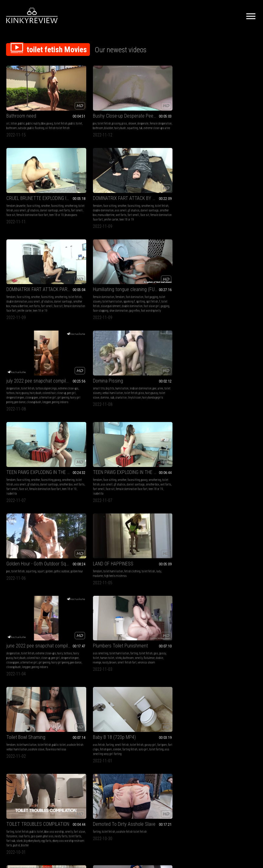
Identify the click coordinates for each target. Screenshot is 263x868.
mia (41, 709)
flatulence (97, 379)
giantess (48, 634)
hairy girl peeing (46, 384)
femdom (139, 111)
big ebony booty (27, 467)
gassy (87, 375)
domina (211, 213)
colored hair (141, 208)
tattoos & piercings (175, 199)
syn (122, 625)
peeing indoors (48, 388)
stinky (118, 375)
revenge (116, 379)
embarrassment (219, 625)
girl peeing (173, 213)
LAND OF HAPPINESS (219, 279)
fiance (36, 643)
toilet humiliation (106, 203)
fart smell (182, 120)
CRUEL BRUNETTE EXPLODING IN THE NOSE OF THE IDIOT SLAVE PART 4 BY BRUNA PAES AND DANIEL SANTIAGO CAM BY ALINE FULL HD (164, 103)
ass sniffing (222, 454)
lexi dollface (219, 639)
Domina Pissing (214, 191)
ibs (55, 551)
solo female (23, 639)
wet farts (169, 120)
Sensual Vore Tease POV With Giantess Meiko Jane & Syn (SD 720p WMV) (100, 618)
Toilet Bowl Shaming (154, 363)
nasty (124, 379)
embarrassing (240, 634)
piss (102, 111)
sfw (228, 634)
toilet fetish (82, 111)
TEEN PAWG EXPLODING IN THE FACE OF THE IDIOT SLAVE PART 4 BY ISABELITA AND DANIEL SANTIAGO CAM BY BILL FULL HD (100, 279)
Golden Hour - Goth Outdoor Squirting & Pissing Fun (164, 279)
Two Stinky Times (152, 530)
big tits (216, 199)
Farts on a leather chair (158, 446)
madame (218, 292)
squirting (159, 287)
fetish (74, 537)
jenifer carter (239, 129)
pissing (94, 111)
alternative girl (157, 213)
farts (138, 458)
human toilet (106, 375)
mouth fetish (92, 625)
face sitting (162, 111)
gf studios (213, 120)
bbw (43, 111)
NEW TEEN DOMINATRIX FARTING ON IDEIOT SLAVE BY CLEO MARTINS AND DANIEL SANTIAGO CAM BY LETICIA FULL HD (100, 701)
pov (72, 111)
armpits (26, 709)
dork (251, 634)
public (22, 111)
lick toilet (211, 643)
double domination (238, 116)
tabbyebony (155, 458)
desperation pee (178, 208)
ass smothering (218, 537)
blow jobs (47, 625)
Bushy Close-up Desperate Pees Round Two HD (100, 103)
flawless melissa (153, 379)
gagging (75, 217)
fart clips (228, 375)
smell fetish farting (50, 546)
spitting (77, 208)
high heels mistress (236, 292)
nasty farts (36, 463)
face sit (139, 125)
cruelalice (227, 213)
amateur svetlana (118, 542)
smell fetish (228, 370)
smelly (86, 379)
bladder (110, 116)
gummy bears (38, 639)
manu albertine (208, 125)
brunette (150, 111)
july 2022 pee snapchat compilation (164, 191)
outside (45, 116)
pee (215, 203)
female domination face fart (161, 125)
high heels (84, 537)
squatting (76, 120)
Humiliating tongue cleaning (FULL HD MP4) (100, 191)
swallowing (21, 630)
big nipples (36, 634)
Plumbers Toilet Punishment (98, 363)
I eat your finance (23, 618)
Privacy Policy (154, 800)
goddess (47, 630)
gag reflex (122, 217)
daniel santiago (154, 120)
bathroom (34, 116)
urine (221, 203)
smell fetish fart (88, 384)
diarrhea (172, 546)
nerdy (208, 639)
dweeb (221, 643)
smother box (246, 120)
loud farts (56, 458)
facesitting (141, 116)
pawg (50, 111)
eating (58, 634)
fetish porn (240, 375)
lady (210, 292)
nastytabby (168, 458)
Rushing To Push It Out (29, 530)
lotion (14, 111)
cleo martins (105, 727)
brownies (12, 551)
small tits (205, 199)
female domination (81, 199)
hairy (60, 370)
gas (81, 375)
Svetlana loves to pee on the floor (100, 530)
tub (85, 120)
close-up (154, 208)
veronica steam (107, 384)
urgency (48, 551)
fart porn (217, 375)
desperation (142, 199)
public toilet (21, 116)
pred (50, 639)
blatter (45, 472)
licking (33, 630)
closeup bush (162, 217)
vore (117, 625)
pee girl (164, 208)
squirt (169, 287)
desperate (121, 111)
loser (216, 630)
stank (15, 467)
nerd (202, 639)
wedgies (240, 630)
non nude (220, 634)
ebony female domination (213, 551)
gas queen (12, 463)
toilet (95, 375)
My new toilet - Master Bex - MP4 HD (164, 618)
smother (174, 111)
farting (112, 370)
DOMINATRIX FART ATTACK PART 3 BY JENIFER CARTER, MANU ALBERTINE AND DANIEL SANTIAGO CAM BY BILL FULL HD (35, 191)
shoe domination (106, 217)
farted (162, 546)
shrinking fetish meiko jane (86, 630)
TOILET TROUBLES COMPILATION (35, 446)
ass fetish (205, 370)
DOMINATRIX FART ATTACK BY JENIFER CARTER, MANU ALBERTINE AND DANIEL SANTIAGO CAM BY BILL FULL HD (228, 103)
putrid (37, 472)
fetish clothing (239, 287)
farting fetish (207, 379)
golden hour (150, 292)
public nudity (33, 111)
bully (212, 634)
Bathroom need (21, 103)
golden (178, 287)
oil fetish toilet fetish (29, 120)
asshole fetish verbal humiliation (161, 375)
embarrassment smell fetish (223, 458)
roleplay (11, 639)
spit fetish (89, 208)
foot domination (112, 199)
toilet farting (233, 379)
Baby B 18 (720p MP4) (221, 363)
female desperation (82, 116)
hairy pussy (172, 203)
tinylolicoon (241, 213)
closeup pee (141, 213)
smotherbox (87, 718)
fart (9, 542)
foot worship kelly (81, 222)
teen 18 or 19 (89, 727)
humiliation (228, 199)
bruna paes (145, 129)
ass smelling (78, 370)
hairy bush (121, 116)
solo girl (220, 379)
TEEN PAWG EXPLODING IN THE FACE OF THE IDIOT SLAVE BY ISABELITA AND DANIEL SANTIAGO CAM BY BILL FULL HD (35, 279)
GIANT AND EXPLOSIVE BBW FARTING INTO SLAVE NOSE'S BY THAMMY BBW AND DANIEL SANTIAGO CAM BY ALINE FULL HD (228, 530)
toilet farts (50, 463)
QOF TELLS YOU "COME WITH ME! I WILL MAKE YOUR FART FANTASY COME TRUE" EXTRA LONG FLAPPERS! (228, 446)
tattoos (161, 203)
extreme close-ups (145, 203)
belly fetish (77, 625)
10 (186, 763)
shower (110, 111)
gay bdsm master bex (161, 630)
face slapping (88, 217)
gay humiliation (144, 625)
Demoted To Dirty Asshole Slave (100, 446)
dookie (107, 379)
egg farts (41, 467)
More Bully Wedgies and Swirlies (228, 618)
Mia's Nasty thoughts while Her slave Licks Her (35, 701)
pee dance (149, 217)
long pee (175, 217)
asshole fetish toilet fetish (109, 454)
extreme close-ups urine (101, 120)
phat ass (24, 463)
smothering (155, 116)
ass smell (183, 116)
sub (219, 213)
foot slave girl (114, 213)
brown (74, 384)
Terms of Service (113, 800)
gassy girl (205, 375)
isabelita (22, 305)
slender (252, 375)
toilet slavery (88, 203)
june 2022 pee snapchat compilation (35, 363)
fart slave (31, 458)
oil (8, 111)
